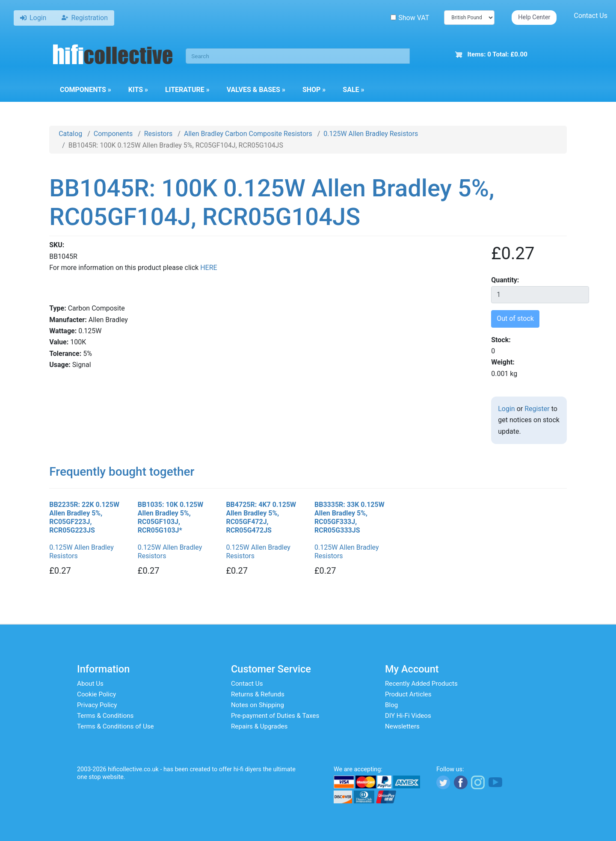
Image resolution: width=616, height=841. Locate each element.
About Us (90, 684)
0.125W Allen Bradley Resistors (371, 134)
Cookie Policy (96, 694)
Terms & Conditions (105, 716)
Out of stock (515, 318)
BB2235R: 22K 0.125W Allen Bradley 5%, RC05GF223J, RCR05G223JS (84, 517)
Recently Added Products (421, 684)
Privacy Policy (97, 705)
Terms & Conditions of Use (115, 726)
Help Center (534, 17)
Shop (314, 90)
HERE (209, 268)
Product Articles (408, 694)
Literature (187, 90)
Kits (138, 90)
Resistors (158, 134)
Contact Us (591, 16)
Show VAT (410, 18)
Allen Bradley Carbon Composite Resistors (248, 134)
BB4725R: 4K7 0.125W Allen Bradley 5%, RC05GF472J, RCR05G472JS (261, 517)
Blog (391, 705)
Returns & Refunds (258, 694)
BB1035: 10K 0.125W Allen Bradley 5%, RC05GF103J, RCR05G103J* (171, 517)
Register (537, 409)
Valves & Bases (256, 90)
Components (86, 90)
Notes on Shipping (258, 705)
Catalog (70, 134)
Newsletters (402, 726)
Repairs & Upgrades (259, 726)
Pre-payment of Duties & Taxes (275, 716)
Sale (353, 90)
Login (506, 409)
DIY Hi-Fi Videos (408, 716)
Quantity (504, 280)
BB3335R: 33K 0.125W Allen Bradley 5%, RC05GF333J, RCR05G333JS (349, 517)
